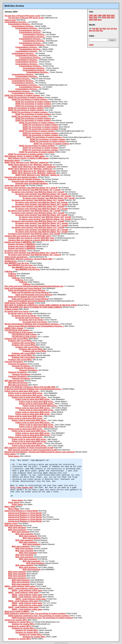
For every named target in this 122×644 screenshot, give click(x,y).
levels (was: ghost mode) (15, 186)
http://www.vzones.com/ (22, 488)
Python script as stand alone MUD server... (22, 391)
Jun (108, 29)
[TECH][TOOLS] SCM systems (17, 330)
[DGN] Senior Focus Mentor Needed (19, 303)
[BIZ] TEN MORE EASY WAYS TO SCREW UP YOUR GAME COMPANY (33, 307)
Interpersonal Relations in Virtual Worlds (21, 511)
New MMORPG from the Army (17, 263)
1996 (91, 15)
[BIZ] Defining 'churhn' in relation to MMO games (25, 156)
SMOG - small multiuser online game (20, 586)
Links (91, 45)
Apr (101, 29)
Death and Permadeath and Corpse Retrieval (23, 288)
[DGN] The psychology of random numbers (22, 95)
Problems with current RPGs (16, 339)
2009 (95, 20)
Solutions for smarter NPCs (16, 620)
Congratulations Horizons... (16, 22)
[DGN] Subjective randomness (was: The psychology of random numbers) (35, 614)
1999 (104, 15)
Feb (94, 29)
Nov (98, 31)
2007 (113, 17)
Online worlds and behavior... (17, 257)
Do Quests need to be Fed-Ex (17, 311)
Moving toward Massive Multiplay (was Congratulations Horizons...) (32, 324)
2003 (95, 17)
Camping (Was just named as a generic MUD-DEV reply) (28, 236)
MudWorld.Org (11, 261)
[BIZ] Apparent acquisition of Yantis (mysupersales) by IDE (29, 448)
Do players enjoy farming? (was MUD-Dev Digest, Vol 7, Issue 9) (31, 188)
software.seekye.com (61, 643)
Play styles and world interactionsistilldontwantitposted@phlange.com (34, 286)
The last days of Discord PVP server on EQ (22, 16)
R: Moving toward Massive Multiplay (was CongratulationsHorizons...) (33, 389)
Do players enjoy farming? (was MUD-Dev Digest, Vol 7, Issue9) (34, 190)
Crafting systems (12, 309)
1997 (95, 15)
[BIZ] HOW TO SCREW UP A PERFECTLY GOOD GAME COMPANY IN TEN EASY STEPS (41, 305)
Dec (101, 31)
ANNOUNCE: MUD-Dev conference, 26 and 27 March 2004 (28, 259)
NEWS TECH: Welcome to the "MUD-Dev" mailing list (26, 162)
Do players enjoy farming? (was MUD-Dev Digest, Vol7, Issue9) (41, 194)
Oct (94, 31)
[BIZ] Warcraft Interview (14, 381)
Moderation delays (12, 160)
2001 (113, 15)
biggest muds (10, 20)
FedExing (8, 272)
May (105, 29)
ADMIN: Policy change (14, 328)
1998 (100, 15)
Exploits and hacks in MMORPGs (18, 242)
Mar (97, 29)
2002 (91, 17)
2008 (91, 20)
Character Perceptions (14, 362)
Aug (115, 29)
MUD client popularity (13, 526)
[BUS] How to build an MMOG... (17, 612)
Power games (10, 454)
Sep (91, 31)
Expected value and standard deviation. (21, 177)
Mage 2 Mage (10, 507)
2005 (104, 17)
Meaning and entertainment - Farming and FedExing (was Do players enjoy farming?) (40, 452)
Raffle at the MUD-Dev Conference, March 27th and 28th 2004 (30, 387)
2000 (108, 15)
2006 (108, 17)
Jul (112, 29)
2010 (100, 20)
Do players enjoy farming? (16, 251)
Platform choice (11, 523)
